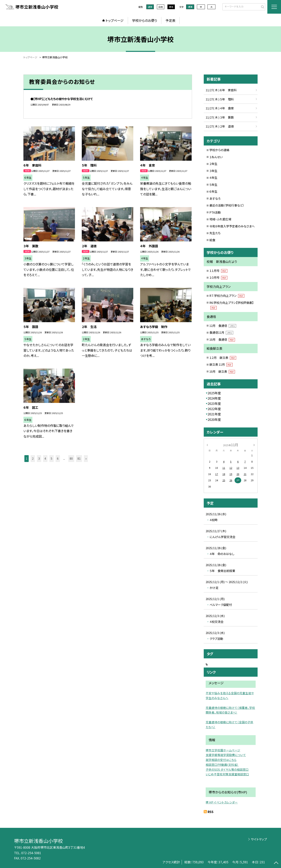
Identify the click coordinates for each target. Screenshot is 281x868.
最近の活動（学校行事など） (227, 205)
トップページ (115, 20)
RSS (211, 812)
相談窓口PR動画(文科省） (222, 765)
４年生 (213, 178)
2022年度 (214, 409)
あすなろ (215, 198)
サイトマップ (259, 839)
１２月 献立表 (223, 358)
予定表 (170, 20)
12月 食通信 (223, 326)
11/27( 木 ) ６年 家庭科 (221, 90)
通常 (150, 7)
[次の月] (254, 445)
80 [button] (71, 458)
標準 (190, 7)
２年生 (213, 164)
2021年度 (214, 414)
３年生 (213, 171)
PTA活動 (215, 212)
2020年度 (214, 419)
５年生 (213, 185)
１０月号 (218, 277)
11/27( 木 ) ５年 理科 (220, 99)
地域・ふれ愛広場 (220, 219)
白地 (161, 7)
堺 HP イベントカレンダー (222, 802)
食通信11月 (221, 332)
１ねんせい (216, 157)
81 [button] (79, 458)
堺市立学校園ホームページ (223, 750)
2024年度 (214, 398)
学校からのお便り (145, 20)
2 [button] (33, 458)
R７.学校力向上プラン (227, 296)
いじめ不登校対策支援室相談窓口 (227, 774)
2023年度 (214, 403)
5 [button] (52, 458)
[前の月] (207, 445)
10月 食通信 (222, 339)
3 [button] (39, 458)
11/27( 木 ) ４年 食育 (220, 108)
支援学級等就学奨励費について (226, 755)
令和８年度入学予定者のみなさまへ (232, 226)
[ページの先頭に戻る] (276, 863)
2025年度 (214, 393)
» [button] (86, 458)
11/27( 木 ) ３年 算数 (220, 117)
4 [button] (45, 458)
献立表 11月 (221, 364)
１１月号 (218, 271)
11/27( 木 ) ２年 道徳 (220, 126)
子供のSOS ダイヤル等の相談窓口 (227, 769)
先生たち (215, 233)
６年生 (213, 191)
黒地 (171, 7)
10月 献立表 (222, 371)
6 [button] (58, 458)
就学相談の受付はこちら (221, 760)
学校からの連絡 (219, 150)
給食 (212, 240)
